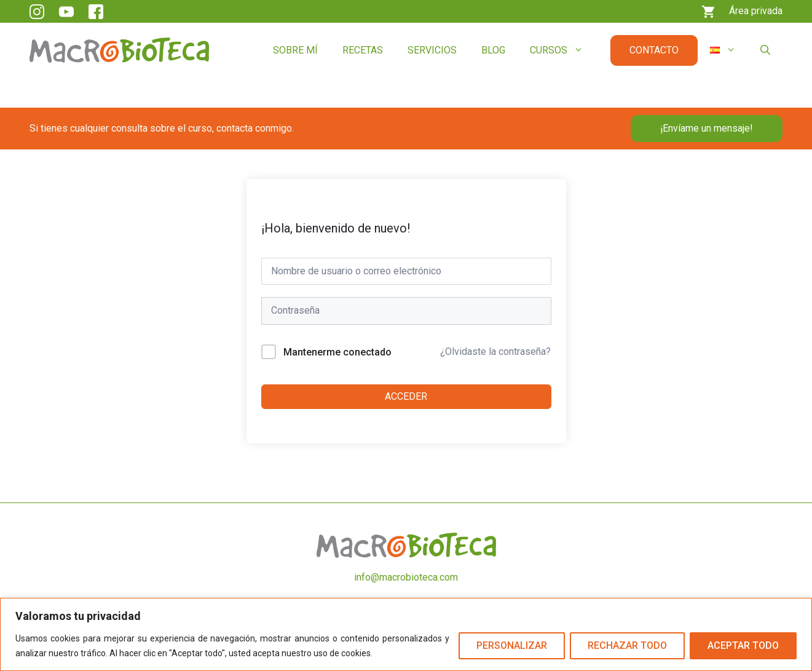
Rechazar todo (627, 645)
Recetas (363, 50)
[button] (765, 50)
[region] (406, 634)
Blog (493, 50)
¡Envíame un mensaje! (707, 128)
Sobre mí (295, 50)
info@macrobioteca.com (406, 577)
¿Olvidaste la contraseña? (495, 351)
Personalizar (512, 645)
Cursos (563, 50)
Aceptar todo (743, 645)
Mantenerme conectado (337, 352)
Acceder (406, 396)
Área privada (756, 11)
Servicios (432, 50)
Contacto (654, 50)
